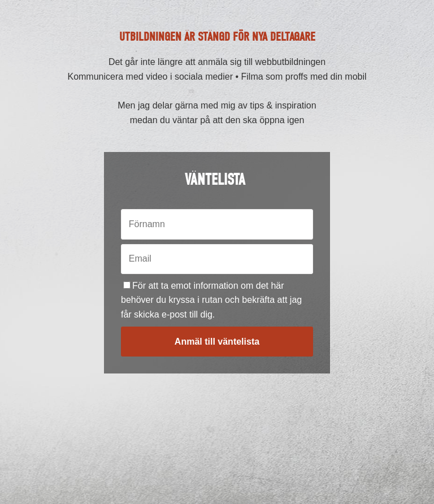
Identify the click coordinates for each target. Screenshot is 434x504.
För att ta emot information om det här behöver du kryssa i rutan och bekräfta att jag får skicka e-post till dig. (211, 300)
